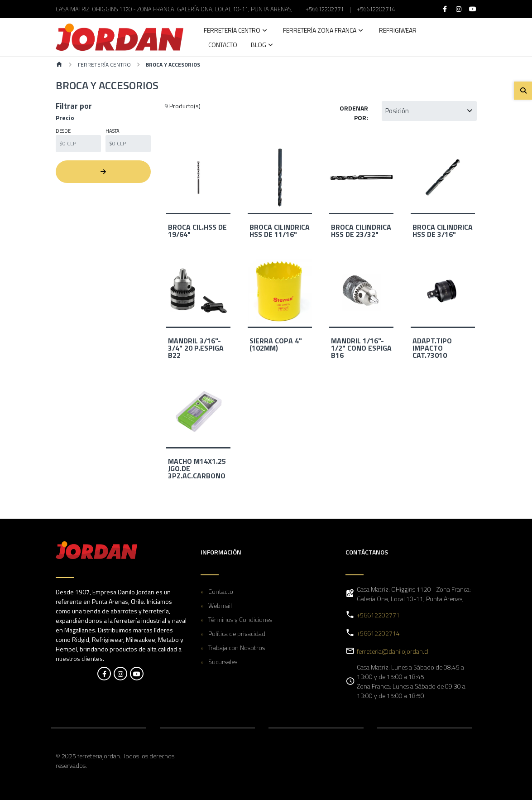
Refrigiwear (398, 31)
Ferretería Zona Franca (320, 31)
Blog (259, 46)
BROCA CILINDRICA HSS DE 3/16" (443, 231)
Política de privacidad (237, 634)
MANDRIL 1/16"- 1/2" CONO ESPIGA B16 (361, 348)
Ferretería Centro (232, 31)
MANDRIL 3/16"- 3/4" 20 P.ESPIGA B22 (196, 348)
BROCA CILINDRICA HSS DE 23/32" (361, 231)
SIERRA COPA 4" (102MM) (276, 344)
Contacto (223, 46)
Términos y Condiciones (240, 619)
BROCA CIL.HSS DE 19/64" (197, 231)
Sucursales (223, 662)
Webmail (220, 605)
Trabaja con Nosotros (237, 648)
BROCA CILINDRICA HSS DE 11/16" (280, 231)
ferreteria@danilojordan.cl (393, 651)
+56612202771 (325, 9)
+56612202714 (376, 9)
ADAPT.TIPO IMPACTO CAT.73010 (432, 348)
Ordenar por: (354, 113)
